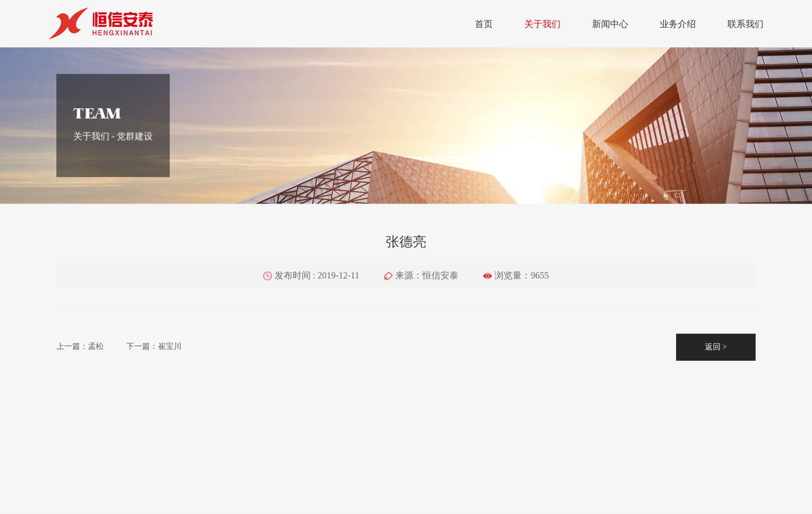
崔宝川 (170, 350)
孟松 (96, 350)
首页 (484, 24)
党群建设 (135, 140)
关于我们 (542, 24)
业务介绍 (678, 24)
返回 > (716, 350)
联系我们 (745, 24)
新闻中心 (610, 24)
